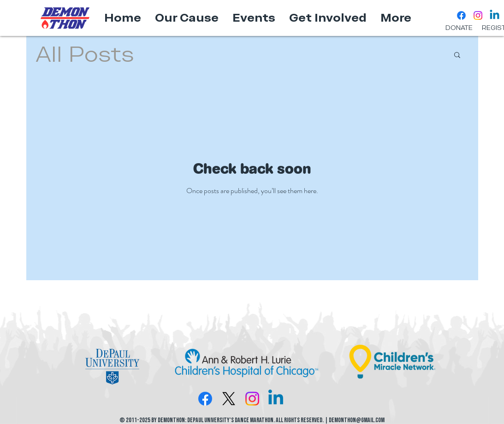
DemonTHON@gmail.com (357, 420)
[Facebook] (461, 15)
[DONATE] (459, 28)
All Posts (85, 54)
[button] (457, 56)
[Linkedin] (495, 15)
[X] (229, 399)
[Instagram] (478, 15)
